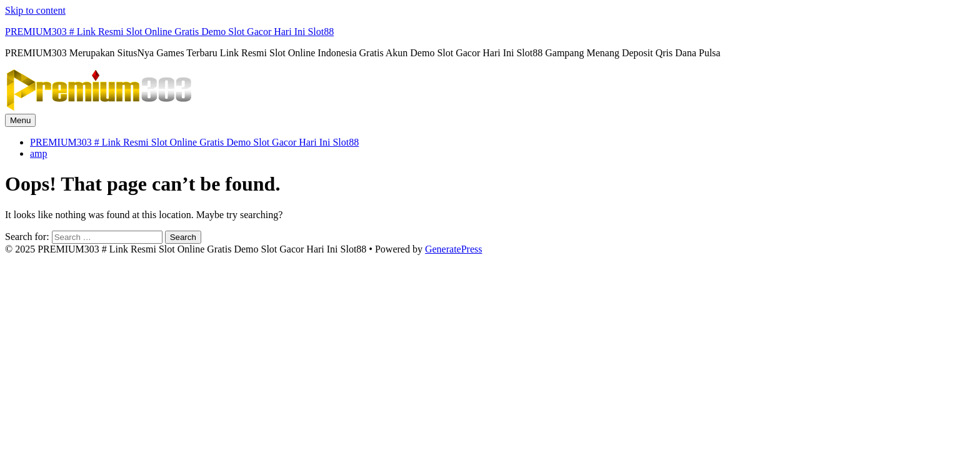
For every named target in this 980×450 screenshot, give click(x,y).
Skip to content (35, 10)
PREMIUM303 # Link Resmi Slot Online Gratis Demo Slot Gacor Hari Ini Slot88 (169, 32)
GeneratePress (454, 249)
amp (39, 153)
